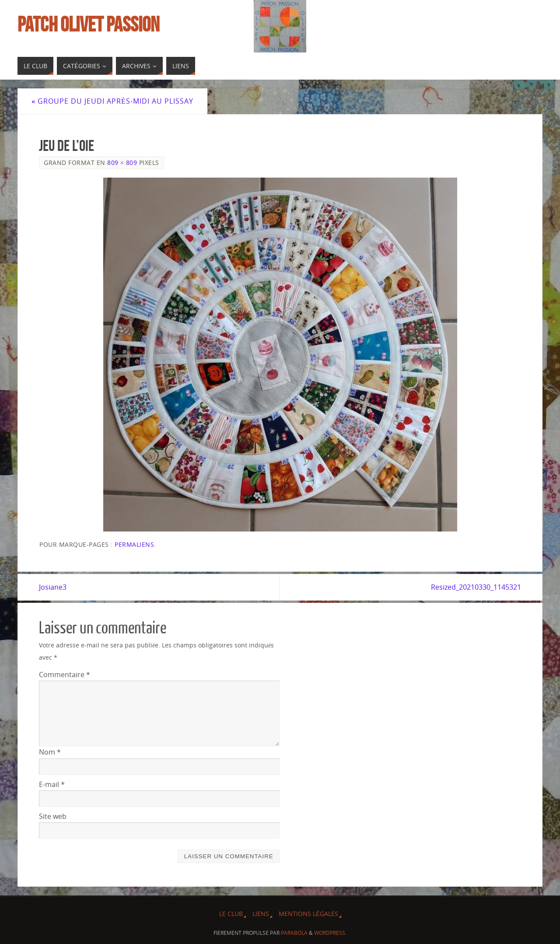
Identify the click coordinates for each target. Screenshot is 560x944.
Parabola (294, 933)
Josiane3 (53, 587)
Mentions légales (308, 914)
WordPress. (330, 933)
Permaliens (134, 544)
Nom (50, 752)
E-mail (52, 784)
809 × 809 (122, 163)
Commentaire (65, 675)
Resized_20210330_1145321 (476, 587)
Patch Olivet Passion (88, 24)
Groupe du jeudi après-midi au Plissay (112, 101)
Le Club (231, 914)
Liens (261, 914)
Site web (53, 816)
